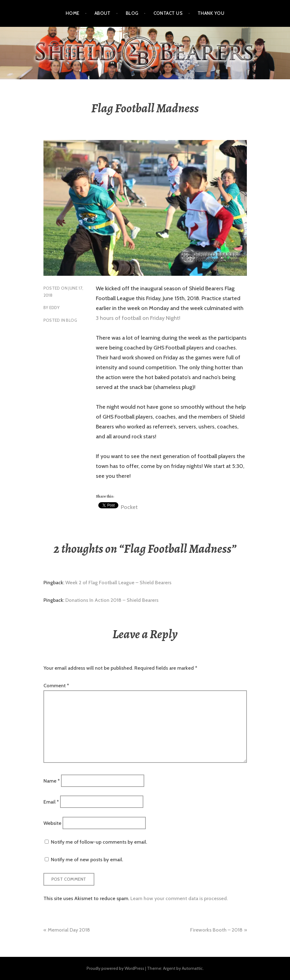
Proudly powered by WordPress (115, 968)
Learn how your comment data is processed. (179, 898)
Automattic (192, 968)
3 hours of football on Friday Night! (138, 318)
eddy (55, 308)
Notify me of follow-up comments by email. (99, 842)
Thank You (211, 13)
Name (52, 781)
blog (71, 320)
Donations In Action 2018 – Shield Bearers (112, 600)
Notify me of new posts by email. (87, 860)
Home (73, 13)
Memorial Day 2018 (69, 930)
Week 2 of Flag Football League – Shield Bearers (118, 583)
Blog (132, 13)
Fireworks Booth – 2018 (216, 930)
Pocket (129, 507)
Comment (56, 686)
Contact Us (168, 13)
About (103, 13)
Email (51, 802)
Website (52, 823)
